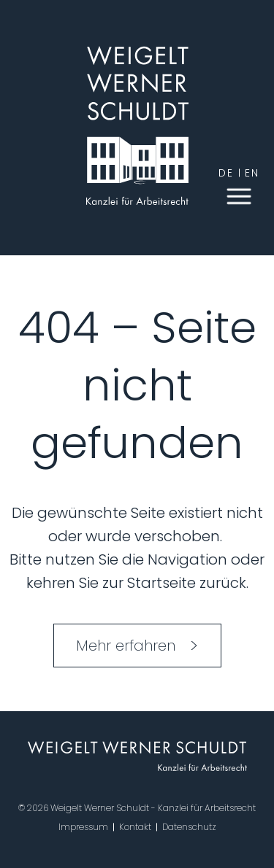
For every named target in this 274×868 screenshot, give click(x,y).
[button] (239, 195)
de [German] (226, 173)
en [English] (252, 173)
